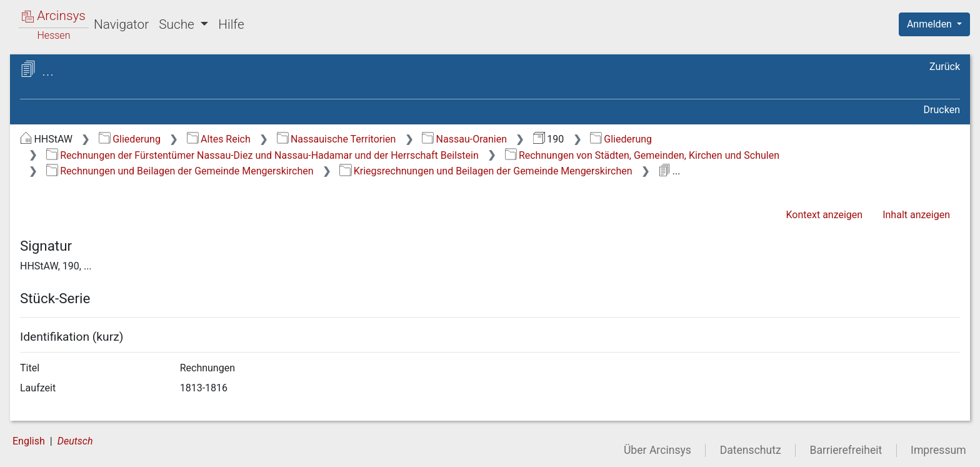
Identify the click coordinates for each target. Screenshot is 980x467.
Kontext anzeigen (824, 215)
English (29, 441)
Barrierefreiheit (846, 450)
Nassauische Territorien (337, 139)
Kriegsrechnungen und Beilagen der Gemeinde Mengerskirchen (486, 171)
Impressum (938, 450)
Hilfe (231, 24)
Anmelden (931, 24)
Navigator (121, 24)
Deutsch (75, 441)
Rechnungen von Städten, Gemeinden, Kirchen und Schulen (642, 155)
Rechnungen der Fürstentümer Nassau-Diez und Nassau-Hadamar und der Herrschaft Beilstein (262, 155)
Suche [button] (178, 24)
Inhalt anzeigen (916, 215)
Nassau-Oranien (464, 139)
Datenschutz (751, 450)
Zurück (945, 67)
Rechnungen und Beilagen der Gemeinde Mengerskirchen (180, 171)
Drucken (942, 110)
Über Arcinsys (657, 450)
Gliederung (130, 139)
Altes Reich (219, 139)
